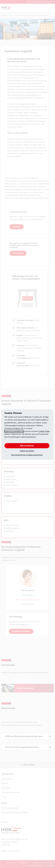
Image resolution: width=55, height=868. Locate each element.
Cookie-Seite (44, 431)
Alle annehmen (27, 446)
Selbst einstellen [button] (27, 451)
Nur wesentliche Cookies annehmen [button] (27, 455)
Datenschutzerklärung (14, 431)
